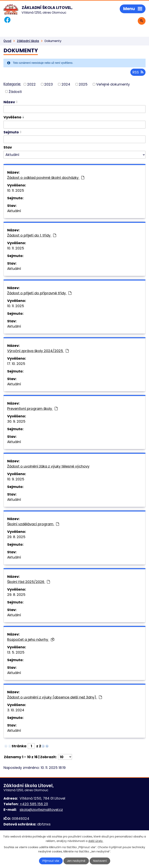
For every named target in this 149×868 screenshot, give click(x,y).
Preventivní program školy (32, 409)
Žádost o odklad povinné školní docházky (46, 178)
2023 (49, 84)
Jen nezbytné (76, 861)
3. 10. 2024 (16, 710)
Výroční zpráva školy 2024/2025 (38, 351)
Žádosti (15, 91)
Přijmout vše (51, 861)
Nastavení (100, 861)
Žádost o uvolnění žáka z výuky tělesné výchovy (48, 466)
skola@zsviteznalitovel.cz (41, 810)
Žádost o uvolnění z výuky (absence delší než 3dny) (55, 697)
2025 (83, 84)
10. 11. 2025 (16, 190)
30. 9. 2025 (16, 421)
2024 (66, 84)
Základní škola (28, 41)
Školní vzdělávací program (33, 524)
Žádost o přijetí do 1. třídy (32, 235)
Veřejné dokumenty (113, 84)
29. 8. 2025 (16, 537)
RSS (138, 72)
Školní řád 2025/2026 (29, 582)
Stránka (19, 746)
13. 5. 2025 (16, 652)
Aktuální (14, 211)
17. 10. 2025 (16, 364)
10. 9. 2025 (16, 479)
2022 (31, 84)
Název (9, 102)
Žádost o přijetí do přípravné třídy (39, 293)
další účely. (96, 841)
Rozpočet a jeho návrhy (31, 639)
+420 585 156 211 (34, 804)
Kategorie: (12, 84)
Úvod (7, 41)
